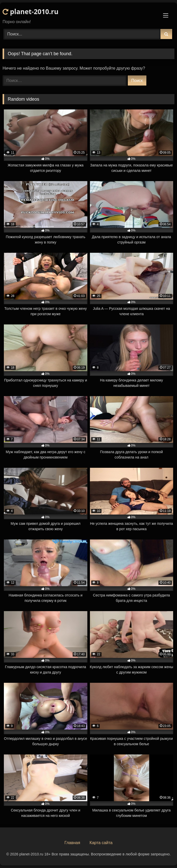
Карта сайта (101, 843)
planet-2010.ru (31, 12)
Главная (72, 843)
